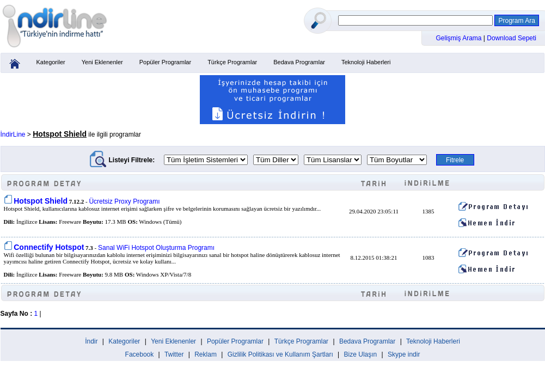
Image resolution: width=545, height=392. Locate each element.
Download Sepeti (512, 38)
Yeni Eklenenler (102, 62)
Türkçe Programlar (232, 62)
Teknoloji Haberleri (366, 62)
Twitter (174, 354)
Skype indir (404, 354)
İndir (91, 341)
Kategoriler (51, 62)
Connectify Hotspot (49, 247)
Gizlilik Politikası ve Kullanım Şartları (280, 354)
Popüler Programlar (165, 62)
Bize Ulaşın (361, 354)
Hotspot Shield (41, 201)
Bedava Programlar (299, 62)
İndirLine (13, 134)
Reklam (206, 354)
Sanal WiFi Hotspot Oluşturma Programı (156, 248)
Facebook (140, 354)
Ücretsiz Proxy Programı (124, 201)
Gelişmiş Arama (460, 38)
